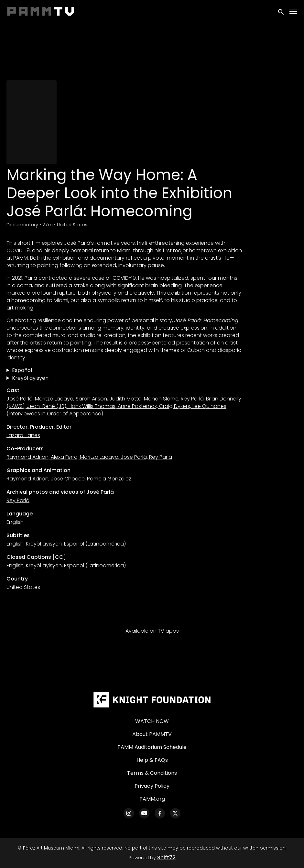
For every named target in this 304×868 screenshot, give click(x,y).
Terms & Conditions (152, 773)
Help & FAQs (152, 760)
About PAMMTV (152, 734)
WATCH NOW (152, 721)
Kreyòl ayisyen (30, 378)
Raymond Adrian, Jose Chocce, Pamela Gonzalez (69, 479)
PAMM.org (152, 799)
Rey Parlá (18, 500)
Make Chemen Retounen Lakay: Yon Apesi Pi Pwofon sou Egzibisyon (124, 378)
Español (22, 370)
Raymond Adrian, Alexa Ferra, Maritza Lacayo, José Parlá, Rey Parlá (89, 457)
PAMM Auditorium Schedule (152, 747)
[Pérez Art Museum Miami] (152, 700)
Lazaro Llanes (23, 435)
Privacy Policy (152, 786)
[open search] (281, 11)
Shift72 (166, 857)
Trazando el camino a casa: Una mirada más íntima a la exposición (124, 370)
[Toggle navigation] (294, 11)
